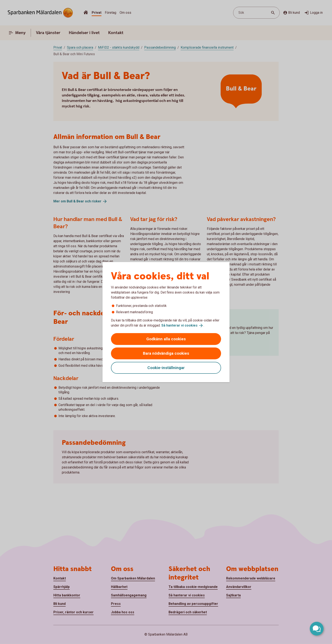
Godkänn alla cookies (166, 339)
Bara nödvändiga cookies (166, 353)
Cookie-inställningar (166, 368)
